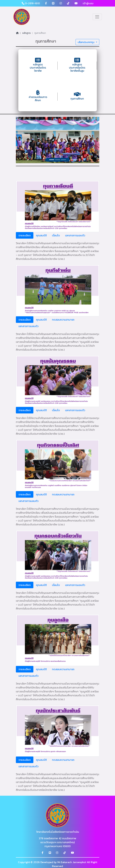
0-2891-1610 (31, 3)
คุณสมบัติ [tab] (41, 235)
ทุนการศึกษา (40, 33)
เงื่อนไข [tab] (56, 235)
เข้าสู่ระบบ (88, 3)
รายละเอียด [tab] (25, 235)
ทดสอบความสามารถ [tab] (63, 320)
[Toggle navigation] (97, 17)
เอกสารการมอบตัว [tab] (75, 235)
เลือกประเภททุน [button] (86, 42)
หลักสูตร (27, 33)
